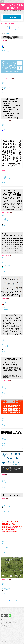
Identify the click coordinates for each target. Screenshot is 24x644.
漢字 (3, 84)
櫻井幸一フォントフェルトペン (8, 337)
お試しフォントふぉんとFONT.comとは (9, 622)
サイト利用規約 (4, 627)
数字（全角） (4, 443)
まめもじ (4, 498)
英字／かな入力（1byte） (6, 52)
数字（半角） (4, 45)
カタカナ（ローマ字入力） (6, 89)
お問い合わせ (4, 628)
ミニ (3, 510)
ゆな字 (3, 474)
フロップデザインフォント (7, 79)
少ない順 (7, 33)
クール (3, 550)
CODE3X (4, 41)
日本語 (3, 81)
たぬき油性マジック (6, 212)
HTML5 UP (7, 641)
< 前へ (4, 28)
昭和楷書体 (4, 170)
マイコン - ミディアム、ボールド (8, 539)
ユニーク (4, 50)
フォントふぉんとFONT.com (7, 640)
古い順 (15, 32)
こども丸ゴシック (5, 380)
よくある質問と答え (5, 625)
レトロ (3, 184)
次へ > (14, 29)
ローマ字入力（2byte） (6, 93)
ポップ (3, 133)
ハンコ (3, 416)
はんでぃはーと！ (5, 121)
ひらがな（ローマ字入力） (6, 87)
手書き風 (4, 91)
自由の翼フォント (5, 580)
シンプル (4, 92)
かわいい (4, 49)
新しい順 (12, 32)
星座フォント (5, 299)
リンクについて (4, 624)
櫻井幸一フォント (5, 256)
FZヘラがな (4, 436)
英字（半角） (4, 44)
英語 (3, 43)
